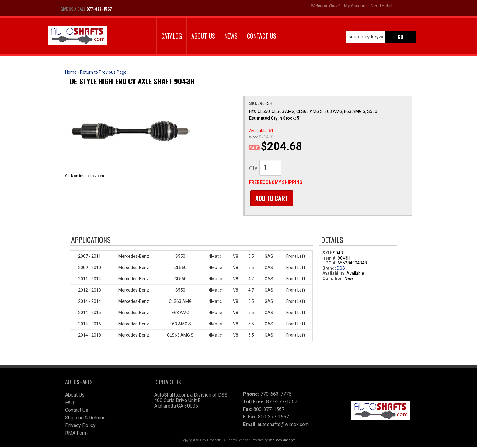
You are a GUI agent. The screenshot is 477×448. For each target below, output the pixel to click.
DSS (341, 269)
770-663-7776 (276, 395)
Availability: (334, 275)
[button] (381, 37)
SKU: (254, 103)
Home (71, 72)
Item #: (330, 259)
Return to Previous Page (103, 72)
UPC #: (330, 264)
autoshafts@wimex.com (283, 425)
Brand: (329, 269)
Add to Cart (270, 198)
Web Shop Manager (282, 441)
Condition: (333, 279)
